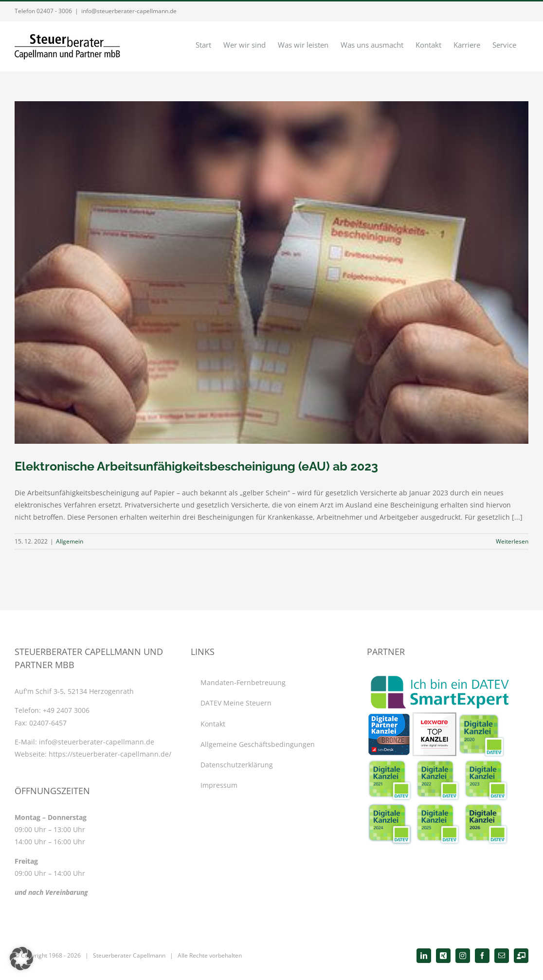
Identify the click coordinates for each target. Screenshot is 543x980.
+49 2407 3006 (66, 710)
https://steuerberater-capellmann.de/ (110, 754)
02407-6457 (48, 723)
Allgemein (70, 541)
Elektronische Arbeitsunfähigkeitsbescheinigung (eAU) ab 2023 (196, 466)
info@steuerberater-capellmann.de (129, 11)
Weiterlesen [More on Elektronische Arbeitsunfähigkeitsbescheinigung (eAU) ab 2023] (512, 541)
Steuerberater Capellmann (129, 955)
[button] (21, 959)
